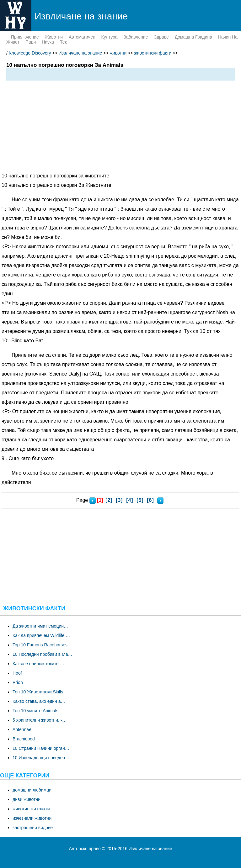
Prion (18, 682)
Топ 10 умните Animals (35, 711)
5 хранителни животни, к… (40, 720)
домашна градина (193, 37)
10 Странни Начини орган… (41, 748)
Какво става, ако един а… (39, 701)
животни (54, 37)
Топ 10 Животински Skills (38, 692)
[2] (109, 500)
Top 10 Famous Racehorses (40, 645)
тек (63, 42)
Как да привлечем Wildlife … (41, 635)
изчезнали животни (32, 818)
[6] (150, 500)
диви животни (27, 799)
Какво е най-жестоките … (38, 664)
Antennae (22, 729)
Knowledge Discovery (30, 53)
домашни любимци (32, 790)
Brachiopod (24, 739)
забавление (136, 37)
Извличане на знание (80, 53)
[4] (130, 500)
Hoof (17, 673)
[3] (119, 500)
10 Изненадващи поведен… (41, 758)
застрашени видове (33, 828)
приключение (25, 37)
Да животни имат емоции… (40, 626)
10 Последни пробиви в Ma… (42, 654)
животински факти (153, 53)
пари (31, 42)
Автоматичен (82, 37)
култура (110, 37)
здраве (161, 37)
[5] (140, 500)
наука (48, 42)
